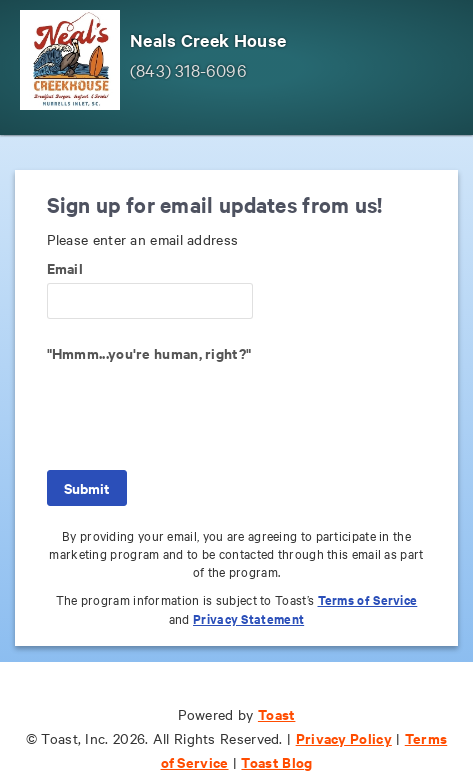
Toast (277, 713)
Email (65, 268)
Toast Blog (276, 761)
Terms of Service (368, 599)
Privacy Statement (248, 618)
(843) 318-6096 (188, 69)
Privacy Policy (344, 737)
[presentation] (199, 407)
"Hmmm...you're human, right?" (149, 353)
